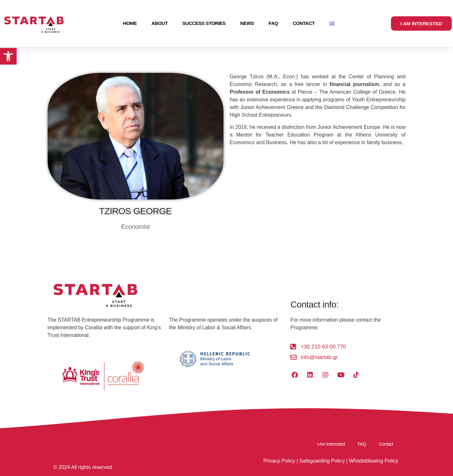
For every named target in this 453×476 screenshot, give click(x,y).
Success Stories (204, 23)
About (160, 23)
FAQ (273, 23)
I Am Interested (331, 444)
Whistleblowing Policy (374, 461)
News (247, 23)
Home (130, 23)
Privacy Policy (279, 461)
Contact (304, 23)
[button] (8, 56)
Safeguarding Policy (322, 461)
